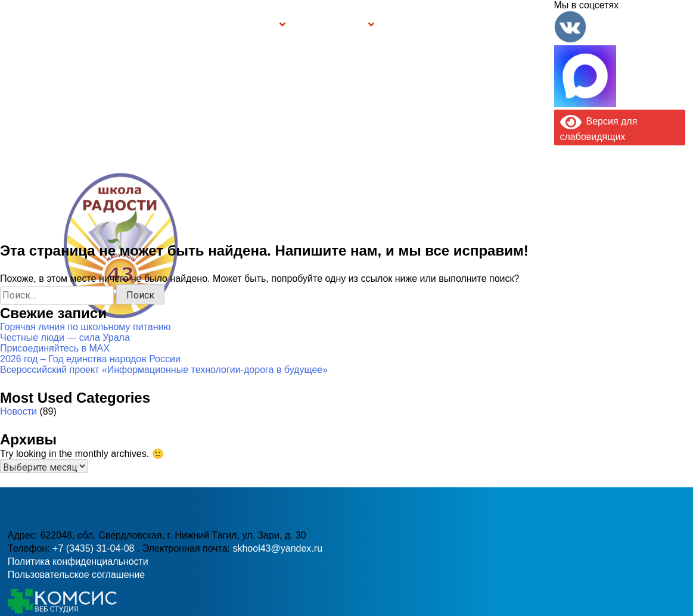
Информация (15, 23)
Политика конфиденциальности (78, 561)
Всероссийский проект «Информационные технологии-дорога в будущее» (164, 370)
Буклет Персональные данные (424, 25)
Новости (18, 411)
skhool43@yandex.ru (277, 548)
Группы (259, 25)
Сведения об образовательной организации (155, 25)
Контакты (525, 25)
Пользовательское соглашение (76, 575)
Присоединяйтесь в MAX (55, 348)
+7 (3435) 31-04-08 (95, 548)
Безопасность (332, 25)
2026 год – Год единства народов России (90, 359)
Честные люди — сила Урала (65, 337)
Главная (49, 25)
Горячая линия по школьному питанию (85, 327)
